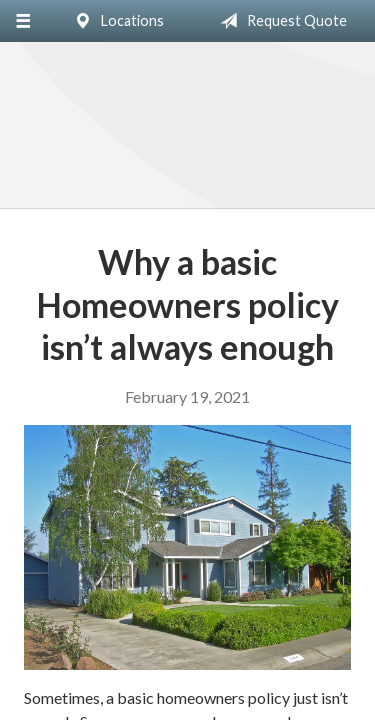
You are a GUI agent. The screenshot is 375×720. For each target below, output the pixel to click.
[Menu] (22, 21)
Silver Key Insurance (187, 126)
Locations (115, 21)
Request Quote (279, 21)
